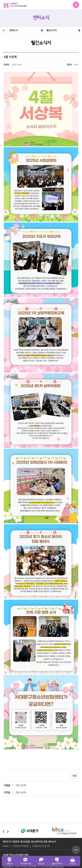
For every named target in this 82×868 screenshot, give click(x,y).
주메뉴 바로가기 (0, 0)
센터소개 (7, 841)
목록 (75, 776)
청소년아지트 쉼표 (39, 841)
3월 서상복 (21, 792)
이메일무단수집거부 (41, 846)
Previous (4, 832)
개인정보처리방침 (20, 846)
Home (4, 30)
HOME (6, 846)
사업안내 (15, 841)
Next (8, 832)
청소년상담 (25, 841)
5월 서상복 (21, 785)
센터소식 (52, 841)
